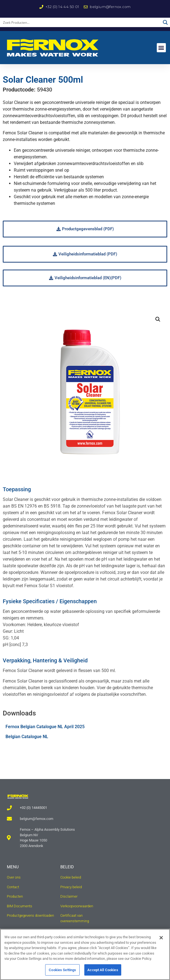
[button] (161, 48)
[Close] (161, 941)
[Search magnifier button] (165, 22)
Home (36, 70)
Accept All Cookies (103, 973)
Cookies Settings (62, 973)
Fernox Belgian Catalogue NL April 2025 (45, 740)
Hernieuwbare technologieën (72, 70)
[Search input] (81, 22)
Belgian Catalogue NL (27, 750)
